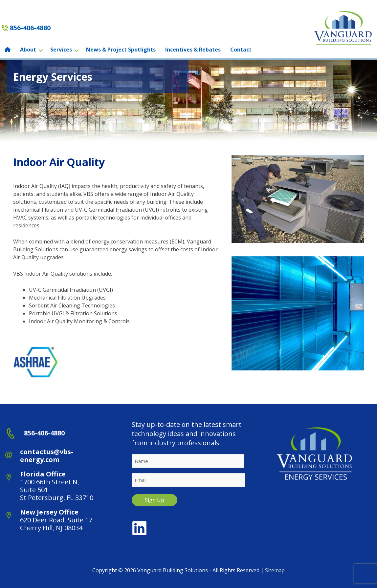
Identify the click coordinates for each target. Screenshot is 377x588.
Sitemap (275, 570)
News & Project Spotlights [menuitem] (121, 50)
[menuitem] (8, 50)
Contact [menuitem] (241, 50)
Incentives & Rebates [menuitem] (193, 50)
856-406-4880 (30, 28)
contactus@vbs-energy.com (47, 456)
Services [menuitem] (61, 50)
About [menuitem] (28, 50)
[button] (41, 50)
